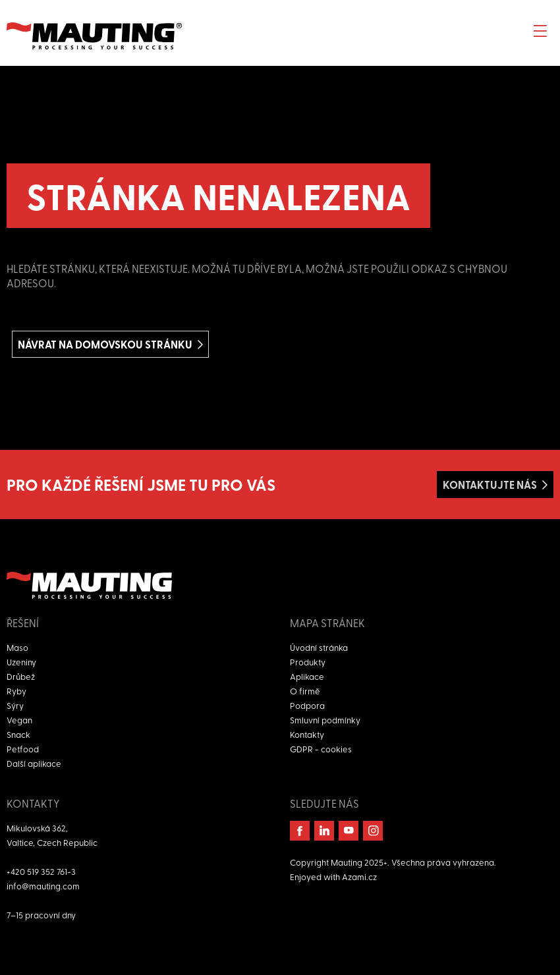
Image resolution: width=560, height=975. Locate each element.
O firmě (305, 691)
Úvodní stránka (319, 647)
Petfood (23, 749)
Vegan (19, 720)
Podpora (307, 705)
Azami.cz (359, 877)
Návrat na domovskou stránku (105, 344)
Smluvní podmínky (325, 720)
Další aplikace (34, 763)
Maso (17, 647)
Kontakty (307, 734)
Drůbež (21, 676)
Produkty (308, 662)
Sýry (15, 705)
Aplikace (307, 676)
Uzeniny (21, 662)
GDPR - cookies (321, 749)
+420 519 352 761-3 (41, 871)
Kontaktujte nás (490, 485)
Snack (18, 734)
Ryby (16, 691)
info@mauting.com (43, 886)
